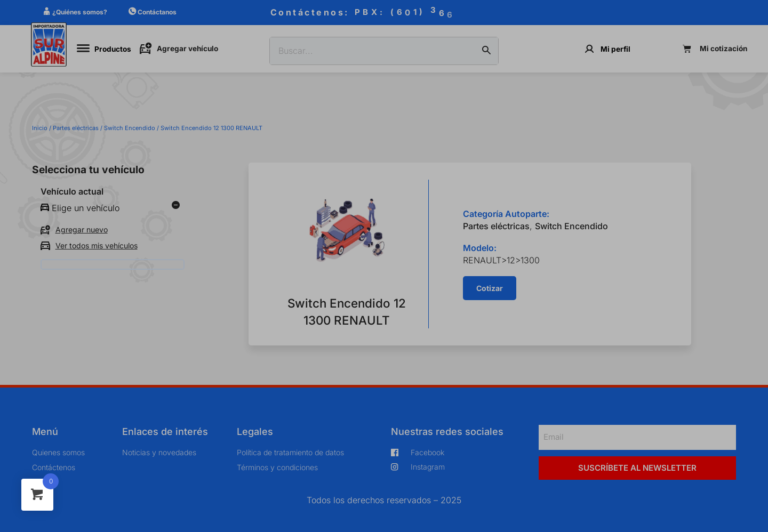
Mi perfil (615, 49)
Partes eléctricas (76, 128)
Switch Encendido (130, 128)
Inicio (40, 128)
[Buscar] (486, 51)
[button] (490, 288)
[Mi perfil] (590, 49)
